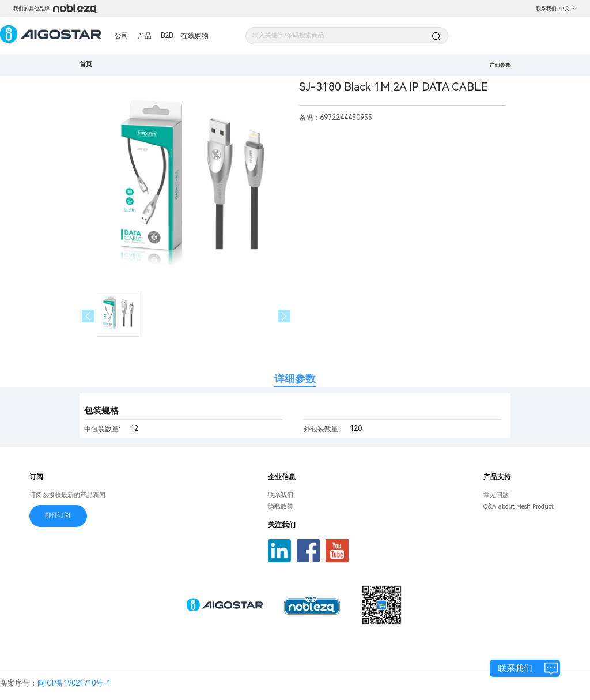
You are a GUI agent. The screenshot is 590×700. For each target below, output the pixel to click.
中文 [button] (568, 9)
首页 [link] (86, 64)
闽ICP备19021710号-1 (74, 683)
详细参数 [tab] (295, 379)
